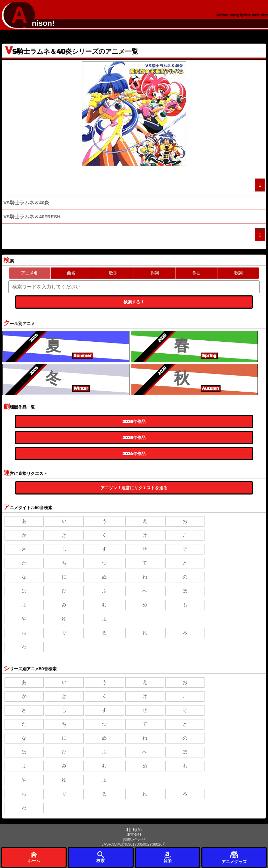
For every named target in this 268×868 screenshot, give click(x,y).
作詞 (155, 273)
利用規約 (134, 830)
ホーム (34, 857)
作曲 (196, 273)
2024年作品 (134, 454)
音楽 (167, 857)
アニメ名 (29, 273)
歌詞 (238, 273)
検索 (100, 857)
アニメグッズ (234, 857)
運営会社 (134, 835)
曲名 (71, 273)
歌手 (113, 273)
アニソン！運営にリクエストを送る (134, 488)
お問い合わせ (134, 839)
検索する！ (134, 302)
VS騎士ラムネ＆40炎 (26, 203)
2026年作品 (134, 422)
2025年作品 (134, 438)
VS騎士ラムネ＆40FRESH (32, 217)
